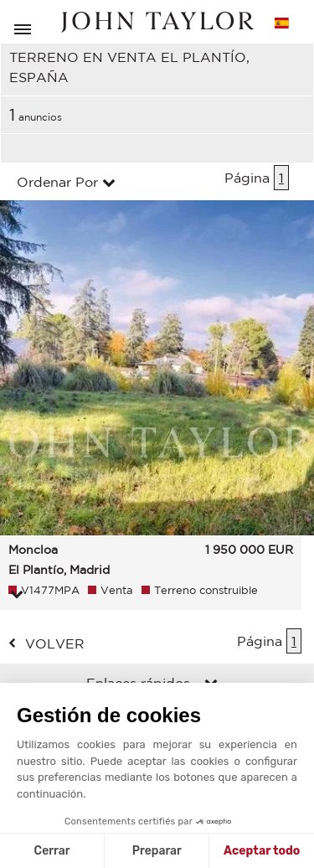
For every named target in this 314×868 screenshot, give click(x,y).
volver (55, 643)
